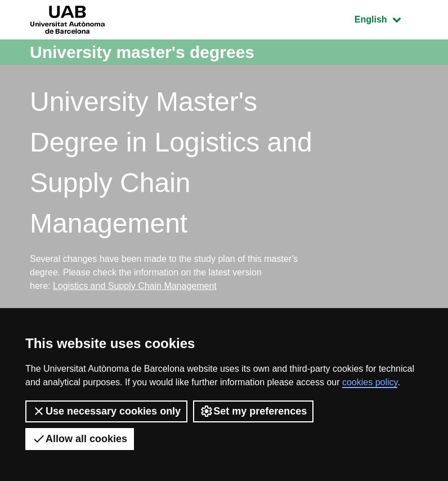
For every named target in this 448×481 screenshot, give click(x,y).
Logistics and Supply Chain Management (135, 286)
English (386, 18)
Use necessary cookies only (106, 411)
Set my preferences (253, 411)
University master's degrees (142, 52)
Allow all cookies (80, 439)
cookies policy (370, 382)
